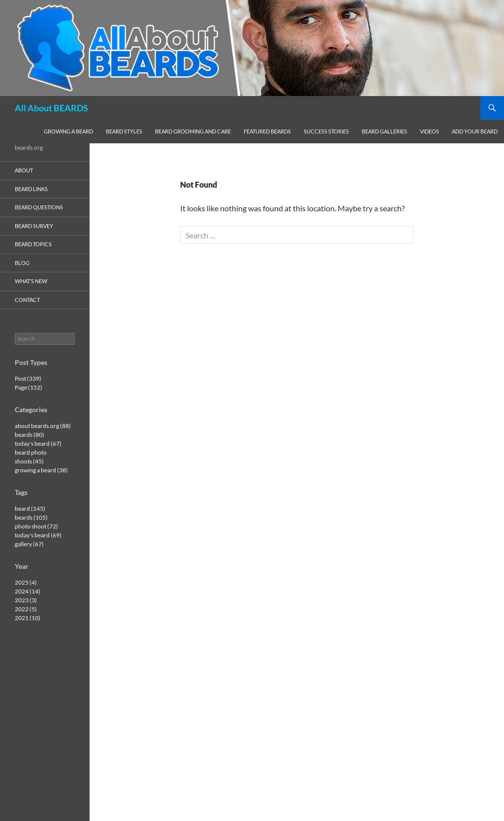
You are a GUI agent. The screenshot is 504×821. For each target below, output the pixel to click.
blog (22, 263)
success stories (326, 131)
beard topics (33, 244)
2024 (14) (28, 591)
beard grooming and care (193, 131)
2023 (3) (26, 600)
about (24, 170)
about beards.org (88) (43, 426)
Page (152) (29, 387)
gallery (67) (29, 544)
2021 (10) (28, 618)
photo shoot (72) (36, 526)
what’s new (31, 281)
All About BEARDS (51, 108)
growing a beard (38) (41, 470)
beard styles (124, 131)
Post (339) (28, 378)
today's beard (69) (38, 535)
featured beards (267, 131)
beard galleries (384, 131)
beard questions (39, 207)
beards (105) (31, 517)
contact (27, 300)
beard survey (34, 226)
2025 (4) (26, 582)
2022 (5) (26, 609)
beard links (31, 189)
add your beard (475, 131)
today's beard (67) (38, 443)
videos (429, 131)
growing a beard (68, 131)
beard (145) (30, 509)
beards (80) (30, 435)
